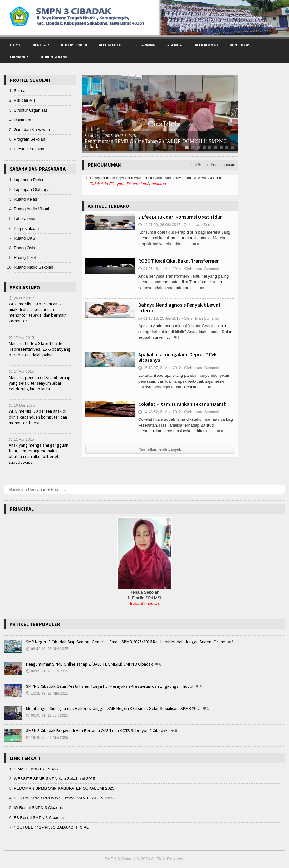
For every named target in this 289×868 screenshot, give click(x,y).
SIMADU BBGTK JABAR (36, 769)
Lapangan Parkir (29, 180)
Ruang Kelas (25, 199)
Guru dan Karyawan (32, 130)
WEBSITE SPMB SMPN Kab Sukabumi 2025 (54, 779)
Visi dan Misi (25, 100)
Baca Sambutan (145, 603)
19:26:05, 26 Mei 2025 (47, 738)
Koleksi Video (74, 45)
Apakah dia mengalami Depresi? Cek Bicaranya (177, 357)
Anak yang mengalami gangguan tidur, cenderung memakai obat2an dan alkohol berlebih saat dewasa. (39, 454)
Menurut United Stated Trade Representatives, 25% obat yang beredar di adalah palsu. (40, 349)
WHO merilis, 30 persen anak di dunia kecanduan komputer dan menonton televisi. (38, 417)
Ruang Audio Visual (31, 209)
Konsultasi (241, 45)
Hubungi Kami (54, 57)
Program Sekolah (29, 139)
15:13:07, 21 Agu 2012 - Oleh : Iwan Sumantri (179, 368)
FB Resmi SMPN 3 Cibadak (39, 818)
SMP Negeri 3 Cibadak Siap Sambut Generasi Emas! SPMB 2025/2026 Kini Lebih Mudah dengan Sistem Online (126, 642)
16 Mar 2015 (22, 405)
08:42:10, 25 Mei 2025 (47, 649)
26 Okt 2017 (21, 298)
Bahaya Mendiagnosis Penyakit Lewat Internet (179, 308)
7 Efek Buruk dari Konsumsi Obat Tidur (180, 217)
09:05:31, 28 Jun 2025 (47, 671)
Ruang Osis (24, 248)
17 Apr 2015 (21, 338)
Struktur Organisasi (31, 110)
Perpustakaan (26, 228)
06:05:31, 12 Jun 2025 (47, 715)
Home (15, 45)
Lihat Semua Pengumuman (211, 165)
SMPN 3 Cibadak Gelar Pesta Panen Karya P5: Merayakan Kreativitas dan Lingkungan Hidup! (110, 686)
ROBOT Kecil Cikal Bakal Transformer (179, 261)
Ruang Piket (25, 257)
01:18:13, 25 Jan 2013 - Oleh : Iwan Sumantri (179, 318)
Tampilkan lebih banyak (160, 449)
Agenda (174, 45)
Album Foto (110, 45)
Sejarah (21, 91)
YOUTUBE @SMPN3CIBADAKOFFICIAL (51, 827)
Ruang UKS (24, 238)
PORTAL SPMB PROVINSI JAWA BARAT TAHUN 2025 (64, 798)
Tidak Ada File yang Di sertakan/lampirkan (128, 184)
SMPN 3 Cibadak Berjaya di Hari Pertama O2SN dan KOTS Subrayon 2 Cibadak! (97, 730)
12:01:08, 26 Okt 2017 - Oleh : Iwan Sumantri (178, 225)
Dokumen (22, 120)
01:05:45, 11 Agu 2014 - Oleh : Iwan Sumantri (179, 269)
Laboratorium (26, 218)
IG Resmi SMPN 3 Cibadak (38, 808)
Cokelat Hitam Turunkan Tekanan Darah (182, 404)
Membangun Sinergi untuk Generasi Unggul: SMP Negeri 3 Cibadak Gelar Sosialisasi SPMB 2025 (113, 708)
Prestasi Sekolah (29, 149)
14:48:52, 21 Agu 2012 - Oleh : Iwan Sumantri (179, 412)
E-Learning (144, 45)
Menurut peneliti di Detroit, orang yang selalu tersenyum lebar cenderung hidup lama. (40, 383)
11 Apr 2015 (21, 439)
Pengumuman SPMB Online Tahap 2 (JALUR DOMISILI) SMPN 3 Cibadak (156, 141)
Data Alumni (206, 45)
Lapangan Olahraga (32, 189)
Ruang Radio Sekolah (33, 267)
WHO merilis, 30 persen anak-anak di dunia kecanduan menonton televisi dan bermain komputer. (38, 312)
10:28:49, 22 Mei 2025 (47, 693)
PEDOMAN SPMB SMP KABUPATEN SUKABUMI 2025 (64, 788)
